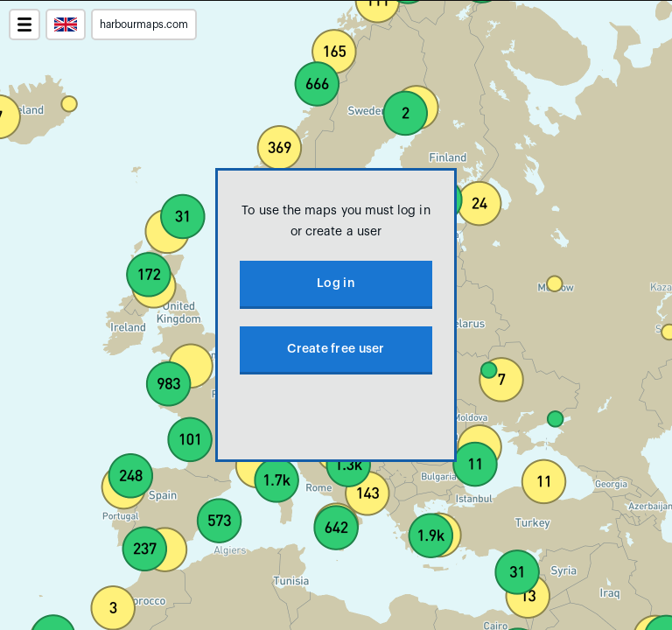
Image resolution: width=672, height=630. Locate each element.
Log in (336, 283)
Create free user (336, 349)
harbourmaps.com (144, 24)
